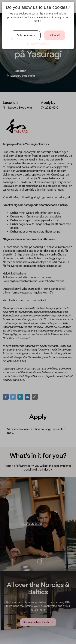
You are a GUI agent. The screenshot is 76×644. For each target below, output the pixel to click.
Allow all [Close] (55, 35)
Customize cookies (38, 44)
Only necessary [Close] (26, 35)
